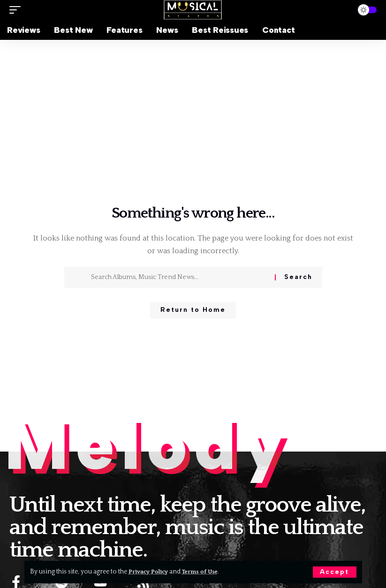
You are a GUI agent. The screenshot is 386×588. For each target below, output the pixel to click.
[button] (334, 572)
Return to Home (193, 311)
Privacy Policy (150, 572)
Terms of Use (206, 572)
